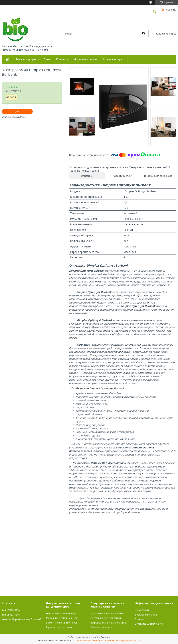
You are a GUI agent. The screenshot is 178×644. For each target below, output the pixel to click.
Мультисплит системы (59, 627)
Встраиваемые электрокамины (109, 623)
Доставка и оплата (86, 59)
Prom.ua (105, 637)
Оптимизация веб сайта (149, 624)
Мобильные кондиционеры (62, 618)
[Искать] (143, 34)
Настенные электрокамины (107, 618)
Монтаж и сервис (114, 59)
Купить (17, 111)
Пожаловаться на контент (89, 640)
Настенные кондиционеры (62, 613)
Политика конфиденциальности (123, 640)
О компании (142, 610)
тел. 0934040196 (11, 610)
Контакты (62, 59)
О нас (47, 59)
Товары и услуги (26, 59)
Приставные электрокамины (107, 613)
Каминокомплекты (101, 627)
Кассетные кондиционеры (61, 623)
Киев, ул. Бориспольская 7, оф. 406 (21, 619)
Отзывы (139, 619)
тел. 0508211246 (11, 615)
